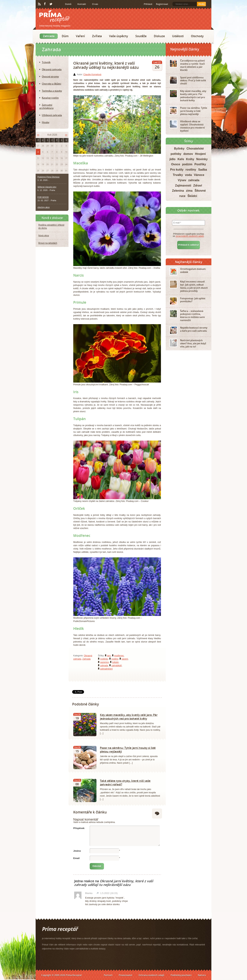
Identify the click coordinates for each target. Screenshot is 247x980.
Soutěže (141, 36)
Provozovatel (125, 975)
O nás (95, 4)
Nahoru (202, 975)
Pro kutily (177, 170)
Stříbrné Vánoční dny (47, 187)
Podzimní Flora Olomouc (49, 177)
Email (76, 858)
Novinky (202, 159)
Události (178, 36)
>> (66, 135)
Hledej (201, 4)
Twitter (51, 4)
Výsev (182, 180)
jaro (109, 656)
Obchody (197, 36)
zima (189, 191)
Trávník (46, 62)
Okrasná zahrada (52, 69)
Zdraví (198, 186)
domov (188, 154)
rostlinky (104, 659)
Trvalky (178, 175)
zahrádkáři (117, 666)
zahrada (104, 666)
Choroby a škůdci (52, 84)
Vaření (80, 36)
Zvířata (97, 36)
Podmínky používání (181, 975)
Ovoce (176, 164)
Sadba (203, 170)
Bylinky (179, 149)
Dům (65, 36)
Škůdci (192, 196)
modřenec (119, 656)
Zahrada (49, 36)
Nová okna (44, 236)
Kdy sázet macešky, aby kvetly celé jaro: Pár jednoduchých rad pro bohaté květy (129, 717)
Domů (68, 4)
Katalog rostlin (50, 98)
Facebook (45, 4)
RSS (40, 4)
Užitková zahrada (52, 115)
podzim (187, 164)
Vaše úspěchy (119, 36)
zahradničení (106, 669)
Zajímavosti (183, 186)
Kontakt (82, 4)
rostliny (115, 659)
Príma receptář (55, 16)
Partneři (108, 975)
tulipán (115, 662)
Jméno (77, 851)
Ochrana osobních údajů (151, 975)
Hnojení (201, 154)
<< (38, 135)
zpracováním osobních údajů (190, 236)
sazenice (104, 662)
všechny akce (44, 207)
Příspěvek (79, 828)
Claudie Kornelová (92, 74)
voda (188, 175)
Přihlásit (148, 4)
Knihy (190, 159)
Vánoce (199, 175)
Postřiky (200, 164)
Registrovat (162, 4)
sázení (125, 659)
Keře (181, 159)
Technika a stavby (52, 91)
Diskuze (159, 36)
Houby (46, 122)
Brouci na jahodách (48, 243)
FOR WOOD (43, 197)
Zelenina (178, 191)
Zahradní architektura (46, 106)
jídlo (172, 159)
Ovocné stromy (50, 77)
